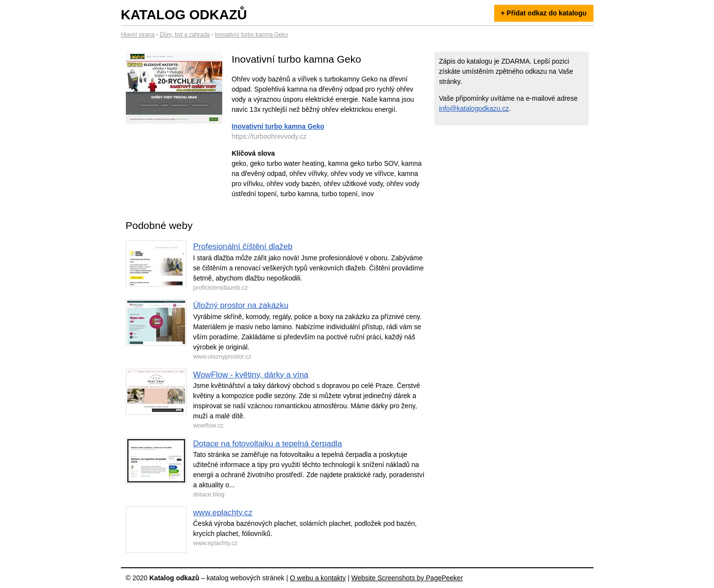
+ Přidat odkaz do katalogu (544, 13)
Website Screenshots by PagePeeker (407, 578)
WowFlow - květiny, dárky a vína (251, 375)
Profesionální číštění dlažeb (243, 247)
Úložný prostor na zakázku (241, 305)
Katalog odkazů (184, 15)
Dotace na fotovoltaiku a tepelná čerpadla (268, 444)
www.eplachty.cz (223, 513)
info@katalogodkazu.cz (474, 108)
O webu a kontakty (318, 578)
